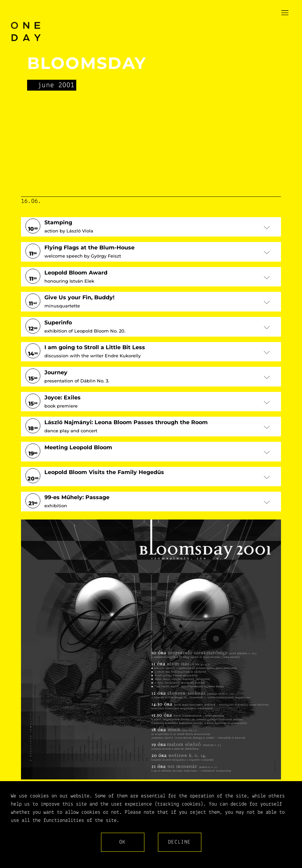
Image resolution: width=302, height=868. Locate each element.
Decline (179, 842)
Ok (123, 842)
